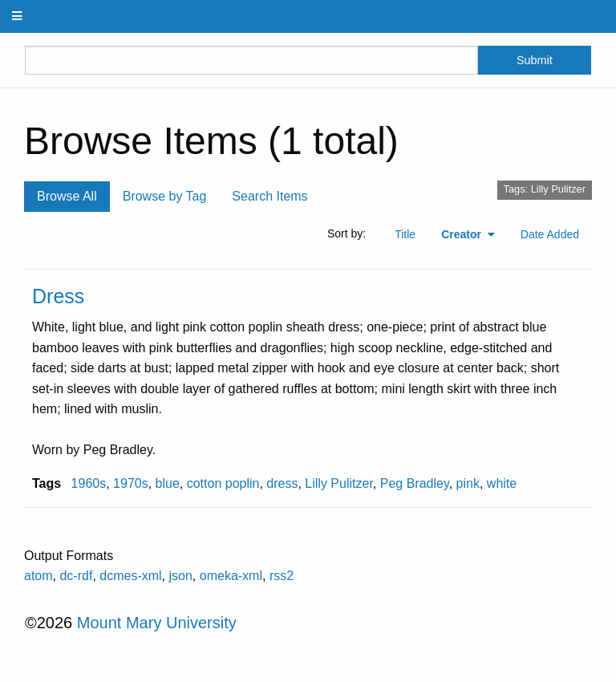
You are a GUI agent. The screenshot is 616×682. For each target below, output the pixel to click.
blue (168, 483)
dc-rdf (76, 576)
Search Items (269, 196)
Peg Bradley (415, 483)
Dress (58, 296)
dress (282, 483)
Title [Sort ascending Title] (405, 234)
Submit (535, 60)
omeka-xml (231, 576)
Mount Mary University (157, 623)
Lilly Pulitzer (338, 483)
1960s (89, 483)
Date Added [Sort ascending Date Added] (550, 234)
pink (468, 483)
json (181, 576)
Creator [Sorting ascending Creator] (463, 234)
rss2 (282, 576)
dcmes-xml (130, 576)
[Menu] (18, 16)
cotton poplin (223, 483)
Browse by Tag (165, 196)
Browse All (67, 196)
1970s (131, 483)
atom (38, 576)
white (502, 483)
